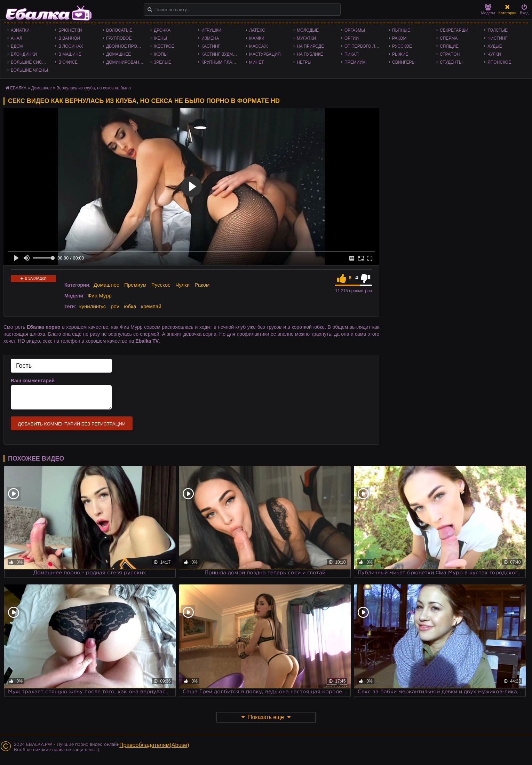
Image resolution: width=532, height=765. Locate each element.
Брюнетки (70, 30)
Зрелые (162, 62)
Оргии (352, 38)
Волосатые (119, 30)
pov (115, 306)
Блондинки (24, 54)
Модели (488, 10)
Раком (399, 38)
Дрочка (162, 30)
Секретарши (454, 30)
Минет (257, 62)
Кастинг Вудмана (221, 54)
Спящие (449, 46)
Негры (304, 62)
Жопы (161, 54)
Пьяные (401, 30)
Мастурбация (265, 54)
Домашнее (118, 54)
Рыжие (400, 54)
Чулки (494, 54)
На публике (310, 54)
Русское (402, 46)
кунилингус (93, 306)
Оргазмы (355, 30)
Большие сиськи (30, 62)
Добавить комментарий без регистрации (72, 424)
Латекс (257, 30)
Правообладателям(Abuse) (154, 745)
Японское (499, 62)
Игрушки (211, 30)
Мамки (257, 38)
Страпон (450, 54)
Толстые (498, 30)
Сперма (449, 38)
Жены (160, 38)
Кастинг (211, 46)
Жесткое (164, 46)
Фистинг (497, 38)
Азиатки (20, 30)
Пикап (352, 54)
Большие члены (29, 70)
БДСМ (17, 46)
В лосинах (71, 46)
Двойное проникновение (126, 46)
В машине (70, 54)
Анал (17, 38)
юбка (130, 306)
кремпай (151, 306)
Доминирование (125, 62)
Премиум (355, 62)
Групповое (119, 38)
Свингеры (404, 62)
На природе (310, 46)
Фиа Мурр (100, 296)
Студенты (451, 62)
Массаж (259, 46)
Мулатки (306, 38)
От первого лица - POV (365, 46)
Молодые (308, 30)
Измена (210, 38)
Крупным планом (222, 62)
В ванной (69, 38)
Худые (495, 46)
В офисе (68, 62)
